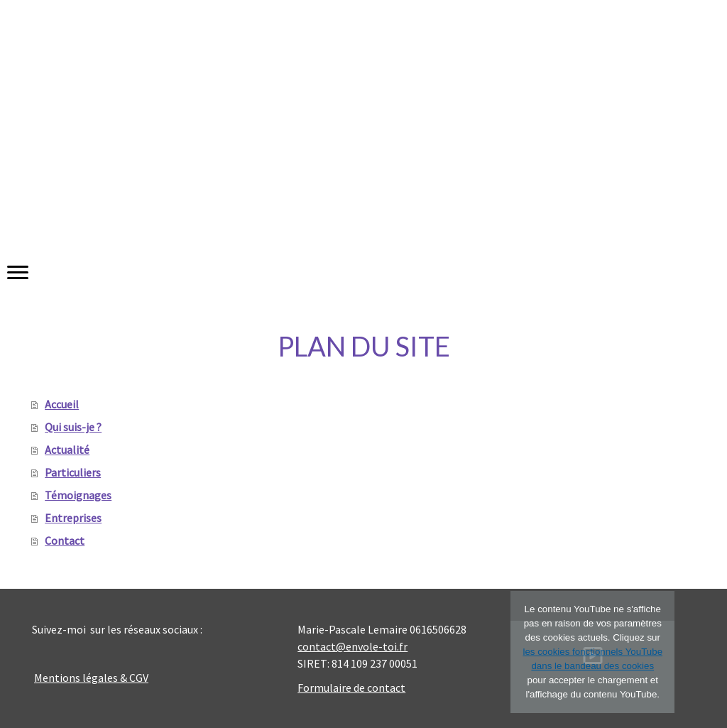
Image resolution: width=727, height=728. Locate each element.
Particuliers (73, 472)
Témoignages (78, 495)
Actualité (67, 450)
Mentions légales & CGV (91, 678)
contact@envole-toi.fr (352, 646)
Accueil (62, 404)
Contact (65, 540)
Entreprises (73, 518)
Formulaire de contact (351, 688)
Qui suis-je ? (73, 427)
